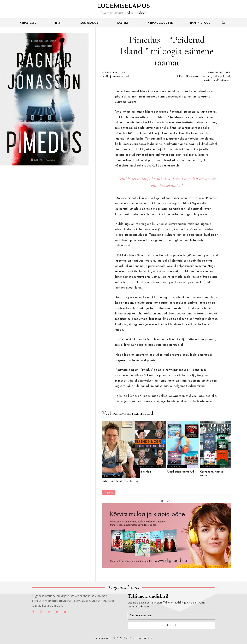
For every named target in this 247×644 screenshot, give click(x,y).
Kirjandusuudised (148, 467)
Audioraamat (177, 467)
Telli (171, 625)
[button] (223, 22)
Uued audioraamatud (181, 472)
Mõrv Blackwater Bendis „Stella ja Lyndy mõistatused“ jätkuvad (204, 78)
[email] (171, 616)
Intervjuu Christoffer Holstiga (121, 481)
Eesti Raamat (112, 476)
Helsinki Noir (143, 472)
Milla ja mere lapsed (116, 76)
